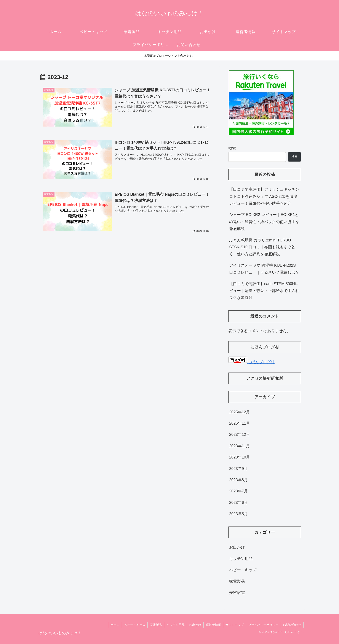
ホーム (115, 625)
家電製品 (237, 581)
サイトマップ (235, 625)
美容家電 (237, 593)
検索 (232, 148)
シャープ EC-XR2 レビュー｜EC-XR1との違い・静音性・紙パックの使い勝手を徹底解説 (264, 222)
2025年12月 (240, 412)
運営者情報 (213, 625)
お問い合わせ (292, 625)
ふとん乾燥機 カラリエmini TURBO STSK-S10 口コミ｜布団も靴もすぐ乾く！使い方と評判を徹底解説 (262, 247)
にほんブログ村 (251, 362)
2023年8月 (238, 480)
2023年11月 (240, 446)
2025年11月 (240, 423)
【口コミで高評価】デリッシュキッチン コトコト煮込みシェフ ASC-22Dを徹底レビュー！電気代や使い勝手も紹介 (264, 196)
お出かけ (237, 547)
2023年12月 (240, 435)
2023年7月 (238, 491)
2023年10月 (240, 457)
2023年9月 (238, 469)
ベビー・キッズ (243, 570)
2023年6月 (238, 503)
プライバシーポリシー (263, 625)
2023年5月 (238, 514)
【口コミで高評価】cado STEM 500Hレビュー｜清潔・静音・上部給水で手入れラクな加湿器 (264, 291)
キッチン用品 (241, 559)
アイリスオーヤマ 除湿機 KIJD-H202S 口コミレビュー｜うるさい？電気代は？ (264, 269)
